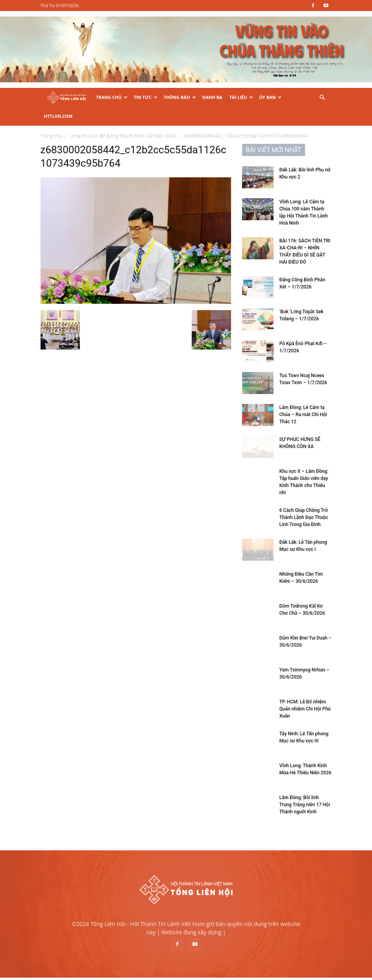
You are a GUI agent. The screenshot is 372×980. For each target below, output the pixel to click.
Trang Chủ (112, 97)
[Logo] (67, 98)
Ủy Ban (271, 97)
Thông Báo (180, 97)
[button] (322, 98)
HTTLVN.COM (58, 116)
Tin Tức (146, 97)
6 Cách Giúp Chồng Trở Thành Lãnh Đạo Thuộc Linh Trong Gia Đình (304, 517)
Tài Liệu (241, 97)
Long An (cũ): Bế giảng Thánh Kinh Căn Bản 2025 (123, 136)
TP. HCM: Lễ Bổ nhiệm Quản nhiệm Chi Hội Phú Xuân (305, 709)
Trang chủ (52, 136)
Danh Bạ (212, 97)
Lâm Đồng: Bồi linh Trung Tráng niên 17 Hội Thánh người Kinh (305, 805)
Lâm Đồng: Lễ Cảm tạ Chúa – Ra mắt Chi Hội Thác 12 (303, 415)
